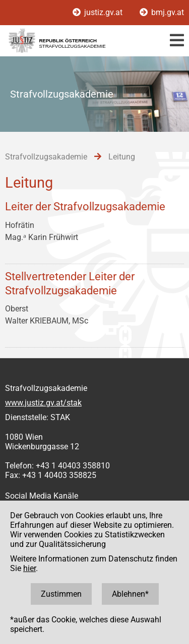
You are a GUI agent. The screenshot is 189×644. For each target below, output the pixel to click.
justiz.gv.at (99, 12)
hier (29, 568)
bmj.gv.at (162, 12)
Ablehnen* (130, 594)
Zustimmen (61, 594)
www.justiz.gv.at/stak (43, 403)
